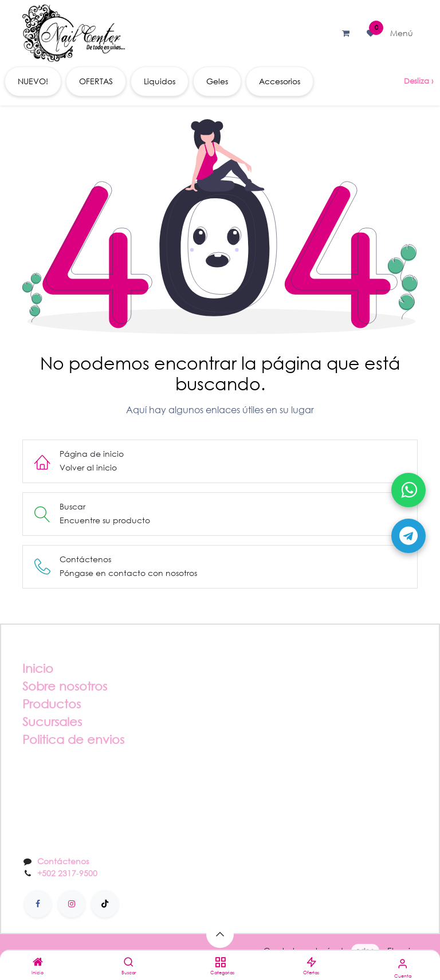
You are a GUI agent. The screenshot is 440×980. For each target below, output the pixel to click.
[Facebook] (38, 904)
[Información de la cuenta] (402, 963)
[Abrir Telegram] (408, 536)
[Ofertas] (311, 963)
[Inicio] (38, 963)
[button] (220, 934)
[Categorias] (220, 963)
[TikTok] (105, 904)
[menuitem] (33, 81)
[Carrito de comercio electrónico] (345, 33)
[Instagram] (72, 904)
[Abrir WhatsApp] (408, 490)
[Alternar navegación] (402, 33)
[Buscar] (129, 963)
